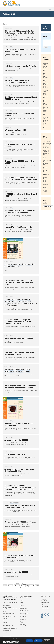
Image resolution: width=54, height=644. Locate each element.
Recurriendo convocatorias (46, 174)
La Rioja (45, 105)
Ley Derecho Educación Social (46, 167)
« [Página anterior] (8, 586)
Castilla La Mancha (46, 78)
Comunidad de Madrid (25, 613)
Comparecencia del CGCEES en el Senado (20, 522)
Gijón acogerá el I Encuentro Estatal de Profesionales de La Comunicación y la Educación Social (19, 33)
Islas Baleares (23, 620)
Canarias (45, 72)
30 (19, 586)
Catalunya (22, 612)
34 (30, 586)
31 (22, 586)
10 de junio (46, 146)
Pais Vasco (22, 624)
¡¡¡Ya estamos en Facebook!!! (15, 130)
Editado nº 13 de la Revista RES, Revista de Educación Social (20, 265)
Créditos (5, 622)
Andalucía (12, 503)
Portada (45, 172)
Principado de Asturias (46, 117)
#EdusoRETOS (47, 142)
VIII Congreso (45, 184)
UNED (45, 182)
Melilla (45, 109)
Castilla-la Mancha (24, 610)
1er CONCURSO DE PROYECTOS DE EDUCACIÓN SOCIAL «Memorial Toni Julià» (19, 283)
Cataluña (45, 85)
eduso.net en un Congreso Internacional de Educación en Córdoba (20, 507)
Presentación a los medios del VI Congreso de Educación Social (17, 82)
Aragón (45, 66)
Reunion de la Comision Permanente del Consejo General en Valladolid (20, 212)
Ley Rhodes (46, 170)
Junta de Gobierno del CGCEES (16, 440)
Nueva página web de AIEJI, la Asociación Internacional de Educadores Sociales (20, 387)
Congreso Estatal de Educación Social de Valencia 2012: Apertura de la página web (21, 179)
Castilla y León (45, 83)
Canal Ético (5, 633)
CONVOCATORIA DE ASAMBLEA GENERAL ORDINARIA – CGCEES (17, 370)
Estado (11, 28)
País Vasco (46, 113)
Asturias (22, 604)
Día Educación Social (46, 156)
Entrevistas (46, 163)
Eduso (45, 162)
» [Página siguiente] (34, 586)
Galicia (45, 99)
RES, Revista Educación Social (46, 178)
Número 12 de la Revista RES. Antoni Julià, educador (19, 425)
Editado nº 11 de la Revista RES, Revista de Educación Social (20, 557)
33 (27, 586)
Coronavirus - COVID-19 (46, 151)
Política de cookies (7, 630)
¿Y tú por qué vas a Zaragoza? (46, 190)
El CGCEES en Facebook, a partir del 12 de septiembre (20, 146)
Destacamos (46, 153)
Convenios (46, 149)
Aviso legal (5, 624)
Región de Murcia (46, 121)
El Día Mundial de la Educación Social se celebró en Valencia (20, 51)
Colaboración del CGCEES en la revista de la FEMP (20, 162)
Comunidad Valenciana (46, 90)
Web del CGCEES (45, 187)
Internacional (46, 102)
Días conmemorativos (47, 160)
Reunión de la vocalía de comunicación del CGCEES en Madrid (21, 98)
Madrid (45, 107)
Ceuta (45, 88)
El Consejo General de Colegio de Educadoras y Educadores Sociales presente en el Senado (18, 322)
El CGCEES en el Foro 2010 (15, 455)
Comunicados (46, 148)
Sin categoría (45, 125)
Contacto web (6, 621)
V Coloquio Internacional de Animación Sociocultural (19, 115)
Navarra (45, 110)
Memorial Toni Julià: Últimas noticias (18, 227)
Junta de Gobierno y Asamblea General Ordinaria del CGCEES (19, 354)
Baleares (45, 69)
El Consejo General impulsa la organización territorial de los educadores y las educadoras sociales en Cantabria (20, 488)
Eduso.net (43, 599)
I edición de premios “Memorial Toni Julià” (20, 66)
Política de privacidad (8, 626)
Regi (21, 626)
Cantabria (46, 75)
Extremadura (46, 96)
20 (15, 586)
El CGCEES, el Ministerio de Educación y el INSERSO (21, 195)
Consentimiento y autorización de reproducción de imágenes (10, 628)
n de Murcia (25, 626)
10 (12, 586)
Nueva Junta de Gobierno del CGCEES (19, 338)
